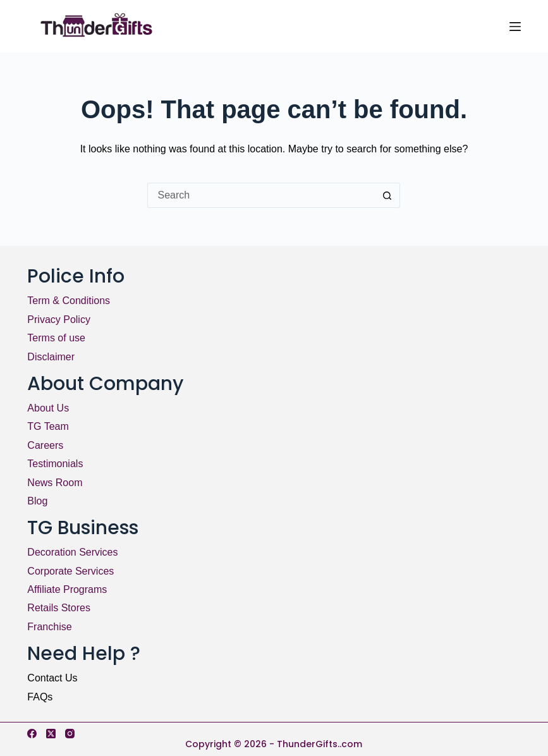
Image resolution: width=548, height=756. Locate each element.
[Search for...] (261, 195)
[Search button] (387, 195)
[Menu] (515, 27)
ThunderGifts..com (320, 744)
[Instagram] (70, 734)
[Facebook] (32, 734)
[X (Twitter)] (51, 734)
